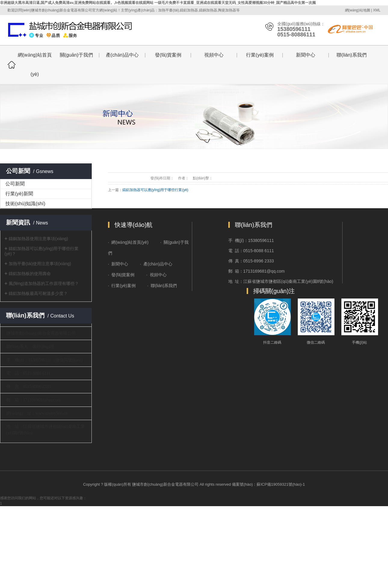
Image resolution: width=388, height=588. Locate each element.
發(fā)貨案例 (168, 55)
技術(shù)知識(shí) (25, 204)
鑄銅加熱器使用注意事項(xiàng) (38, 239)
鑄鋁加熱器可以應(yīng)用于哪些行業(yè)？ (155, 190)
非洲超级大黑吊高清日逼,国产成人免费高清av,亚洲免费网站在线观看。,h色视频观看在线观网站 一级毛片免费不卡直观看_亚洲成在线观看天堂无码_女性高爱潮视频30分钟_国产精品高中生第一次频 (158, 3)
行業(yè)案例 (260, 55)
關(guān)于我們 (76, 55)
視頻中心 (214, 55)
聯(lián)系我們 (352, 55)
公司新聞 (15, 184)
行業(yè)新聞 (19, 194)
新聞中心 (306, 55)
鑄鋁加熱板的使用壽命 (30, 274)
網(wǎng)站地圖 (358, 10)
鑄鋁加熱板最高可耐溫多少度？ (38, 293)
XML (377, 10)
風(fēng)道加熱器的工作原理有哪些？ (44, 283)
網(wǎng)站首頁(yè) (35, 65)
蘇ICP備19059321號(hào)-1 (281, 484)
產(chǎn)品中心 (122, 55)
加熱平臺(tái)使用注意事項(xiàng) (40, 264)
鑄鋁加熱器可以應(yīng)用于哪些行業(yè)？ (42, 251)
